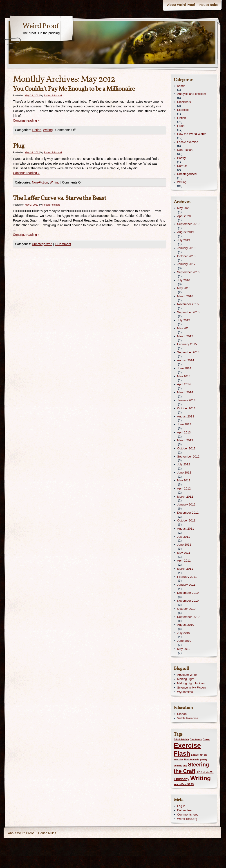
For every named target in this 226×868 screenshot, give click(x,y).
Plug (19, 146)
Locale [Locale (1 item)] (195, 755)
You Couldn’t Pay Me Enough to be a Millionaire (74, 89)
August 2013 (186, 416)
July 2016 (184, 280)
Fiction (37, 130)
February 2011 (187, 577)
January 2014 (186, 400)
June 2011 (184, 545)
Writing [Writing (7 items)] (200, 778)
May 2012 (184, 480)
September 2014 (188, 352)
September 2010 (188, 617)
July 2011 (184, 537)
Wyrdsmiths (185, 692)
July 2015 (184, 320)
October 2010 (186, 609)
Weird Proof (40, 26)
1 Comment (63, 244)
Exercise (183, 110)
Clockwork (184, 102)
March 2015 (185, 336)
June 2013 (184, 424)
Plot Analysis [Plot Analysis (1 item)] (192, 759)
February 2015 (187, 344)
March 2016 (185, 296)
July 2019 (184, 240)
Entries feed (185, 810)
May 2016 (184, 288)
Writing (48, 130)
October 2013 (186, 408)
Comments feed (188, 815)
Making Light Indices (191, 683)
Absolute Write (187, 675)
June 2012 (184, 473)
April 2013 (184, 432)
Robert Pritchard (53, 95)
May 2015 (184, 328)
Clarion (182, 714)
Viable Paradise (188, 718)
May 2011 (184, 553)
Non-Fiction (40, 182)
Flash (181, 126)
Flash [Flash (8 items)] (182, 754)
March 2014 (185, 392)
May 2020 (184, 208)
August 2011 (186, 529)
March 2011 (185, 569)
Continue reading (26, 120)
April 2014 (184, 384)
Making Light (186, 679)
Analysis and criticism (192, 94)
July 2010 (184, 633)
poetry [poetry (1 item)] (204, 759)
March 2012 (185, 497)
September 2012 (188, 457)
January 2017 (186, 264)
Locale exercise (188, 142)
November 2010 (188, 601)
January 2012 (186, 504)
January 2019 (186, 248)
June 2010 (184, 641)
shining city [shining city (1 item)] (180, 766)
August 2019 (186, 232)
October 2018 (186, 256)
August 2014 (186, 360)
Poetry (182, 158)
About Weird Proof (181, 5)
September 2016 (188, 272)
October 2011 (186, 520)
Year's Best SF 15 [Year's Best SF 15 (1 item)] (184, 784)
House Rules (209, 5)
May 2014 (184, 376)
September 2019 (188, 224)
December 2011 (188, 513)
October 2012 (186, 448)
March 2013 (185, 440)
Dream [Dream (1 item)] (207, 739)
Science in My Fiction (191, 688)
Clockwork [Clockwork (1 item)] (196, 739)
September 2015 (188, 312)
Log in (181, 806)
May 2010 (184, 649)
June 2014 (184, 368)
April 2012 (184, 488)
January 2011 (186, 585)
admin (181, 86)
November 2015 (188, 304)
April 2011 (184, 561)
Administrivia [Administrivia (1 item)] (181, 739)
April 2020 (184, 216)
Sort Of (182, 166)
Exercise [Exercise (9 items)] (187, 745)
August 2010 (186, 625)
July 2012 (184, 464)
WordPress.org (187, 819)
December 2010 (188, 593)
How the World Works (192, 134)
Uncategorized (42, 244)
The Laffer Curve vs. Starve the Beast (60, 198)
